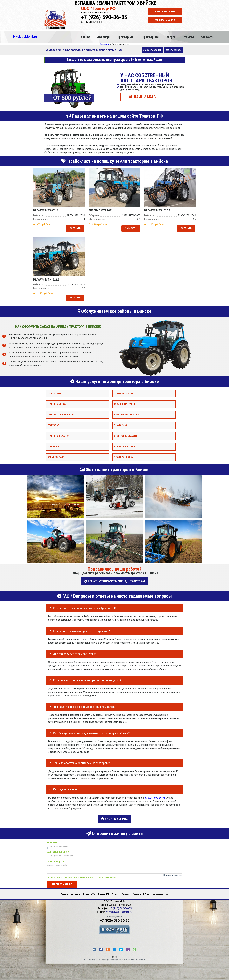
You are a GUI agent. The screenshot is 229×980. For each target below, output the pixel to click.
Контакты (207, 37)
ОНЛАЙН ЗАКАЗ (142, 97)
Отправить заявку (62, 883)
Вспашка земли (56, 457)
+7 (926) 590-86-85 (104, 17)
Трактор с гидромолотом (61, 415)
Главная (85, 37)
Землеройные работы (125, 436)
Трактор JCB (151, 37)
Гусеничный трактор (125, 404)
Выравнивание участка (126, 415)
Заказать (75, 228)
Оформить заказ (165, 20)
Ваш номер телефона (58, 851)
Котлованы (53, 447)
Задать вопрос (173, 50)
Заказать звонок (152, 50)
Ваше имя (52, 841)
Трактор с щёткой (57, 404)
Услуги (171, 37)
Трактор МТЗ (126, 37)
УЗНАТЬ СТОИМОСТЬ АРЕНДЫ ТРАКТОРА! (115, 581)
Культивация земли (125, 447)
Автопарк (104, 37)
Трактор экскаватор (58, 436)
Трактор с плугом (123, 394)
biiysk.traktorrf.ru (25, 36)
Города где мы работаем (157, 893)
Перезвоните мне (165, 11)
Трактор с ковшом (124, 457)
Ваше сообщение (56, 860)
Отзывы (188, 37)
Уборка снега (55, 394)
